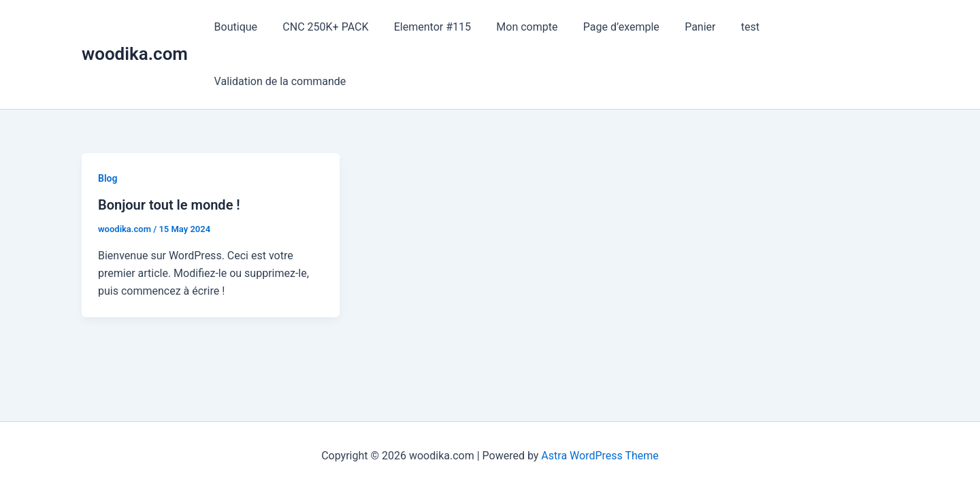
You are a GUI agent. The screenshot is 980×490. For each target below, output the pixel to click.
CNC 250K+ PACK (320, 27)
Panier (680, 27)
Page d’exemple (605, 27)
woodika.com (135, 54)
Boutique (234, 27)
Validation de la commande (278, 81)
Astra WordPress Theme (600, 456)
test (726, 27)
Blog (108, 178)
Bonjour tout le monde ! (169, 205)
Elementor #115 (423, 27)
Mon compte (514, 27)
